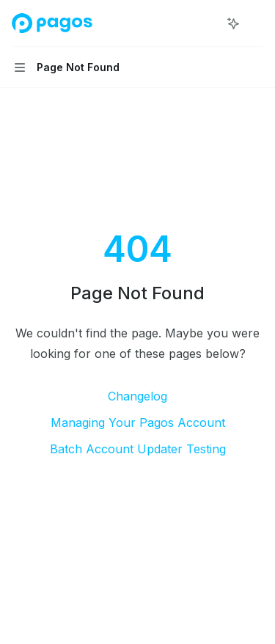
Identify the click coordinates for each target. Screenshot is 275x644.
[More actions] (256, 23)
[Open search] (206, 23)
